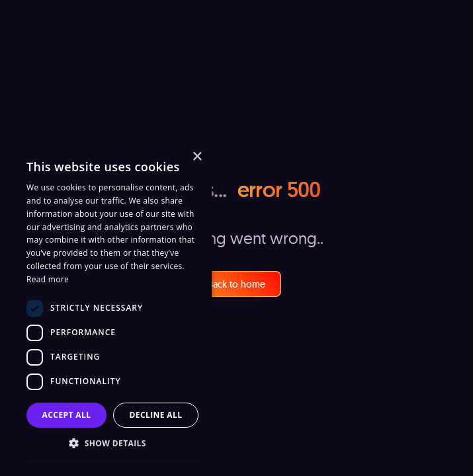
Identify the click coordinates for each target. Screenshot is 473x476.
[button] (112, 443)
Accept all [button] (67, 415)
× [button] (197, 157)
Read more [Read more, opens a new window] (48, 279)
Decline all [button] (156, 415)
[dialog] (112, 303)
